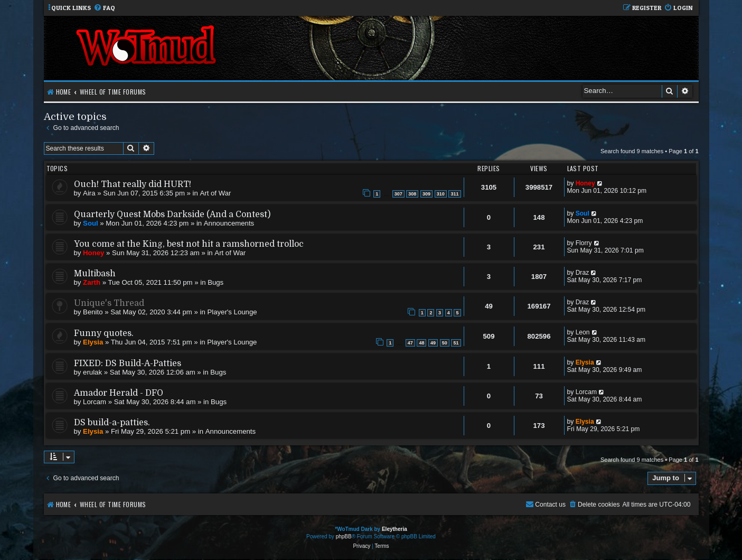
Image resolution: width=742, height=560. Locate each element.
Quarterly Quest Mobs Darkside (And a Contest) (172, 214)
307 (398, 194)
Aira (89, 193)
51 (456, 343)
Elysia (93, 342)
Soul (91, 223)
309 (426, 194)
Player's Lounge (232, 312)
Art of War (216, 193)
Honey (585, 183)
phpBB (344, 536)
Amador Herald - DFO (119, 393)
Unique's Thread (109, 303)
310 (441, 194)
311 (454, 194)
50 (445, 343)
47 (410, 343)
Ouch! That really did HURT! (133, 184)
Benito (93, 312)
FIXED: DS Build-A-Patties (128, 363)
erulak (92, 372)
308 (412, 194)
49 (433, 343)
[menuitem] (104, 8)
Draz (583, 273)
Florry (584, 243)
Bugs (215, 282)
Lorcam (95, 402)
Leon (583, 332)
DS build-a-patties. (112, 423)
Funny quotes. (104, 333)
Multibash (95, 274)
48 (421, 343)
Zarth (92, 282)
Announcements (229, 223)
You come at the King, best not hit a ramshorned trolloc (189, 244)
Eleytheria (395, 529)
